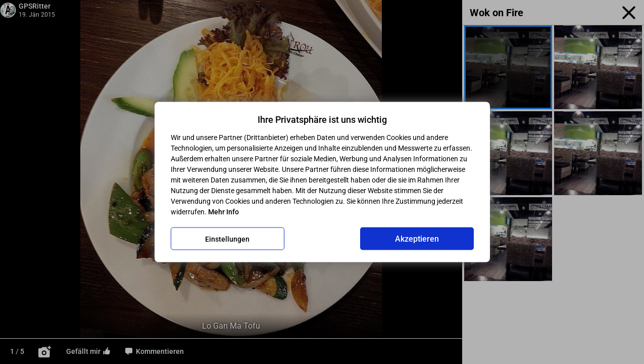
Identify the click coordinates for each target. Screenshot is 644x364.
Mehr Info (224, 212)
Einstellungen (227, 239)
